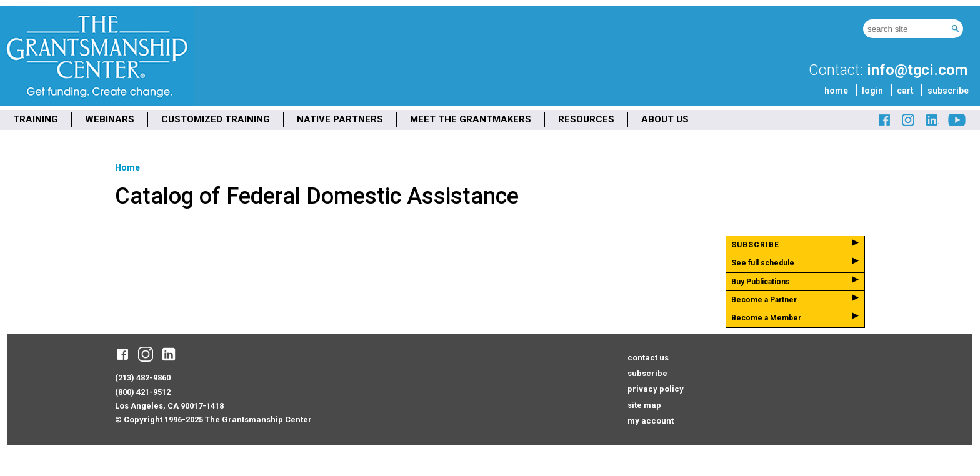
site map (644, 405)
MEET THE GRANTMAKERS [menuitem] (471, 119)
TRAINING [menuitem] (36, 119)
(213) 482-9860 (143, 378)
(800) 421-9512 (143, 392)
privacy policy (656, 389)
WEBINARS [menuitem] (110, 119)
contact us (648, 358)
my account (651, 421)
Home (127, 167)
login (872, 91)
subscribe (948, 91)
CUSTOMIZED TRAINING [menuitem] (216, 119)
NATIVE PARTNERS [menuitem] (340, 119)
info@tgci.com (917, 70)
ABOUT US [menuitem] (665, 119)
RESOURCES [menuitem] (586, 119)
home (836, 91)
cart (905, 91)
